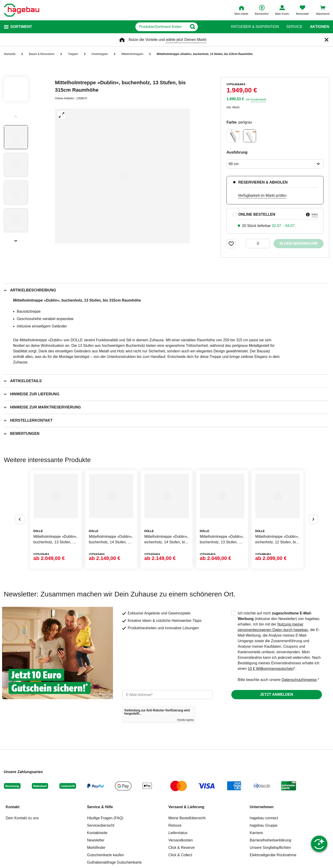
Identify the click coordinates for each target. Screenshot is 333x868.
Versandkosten (181, 840)
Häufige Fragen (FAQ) (105, 818)
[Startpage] (22, 10)
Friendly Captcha (186, 720)
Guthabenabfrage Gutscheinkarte (115, 862)
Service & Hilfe (100, 807)
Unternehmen (262, 807)
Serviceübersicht (101, 825)
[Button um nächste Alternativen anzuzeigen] (313, 519)
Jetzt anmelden (276, 694)
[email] (168, 695)
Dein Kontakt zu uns (22, 818)
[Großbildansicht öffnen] (122, 176)
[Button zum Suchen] (215, 27)
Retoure (175, 825)
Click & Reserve (182, 848)
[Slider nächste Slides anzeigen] (16, 239)
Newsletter (96, 840)
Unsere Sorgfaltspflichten (270, 848)
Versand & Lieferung (186, 807)
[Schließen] (327, 40)
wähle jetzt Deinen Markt (186, 40)
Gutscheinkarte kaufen (106, 855)
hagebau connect (264, 818)
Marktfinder (96, 848)
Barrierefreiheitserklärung (271, 840)
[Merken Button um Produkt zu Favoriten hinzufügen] (231, 244)
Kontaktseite (97, 833)
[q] (161, 27)
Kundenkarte (258, 100)
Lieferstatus (178, 833)
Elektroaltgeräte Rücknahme (273, 855)
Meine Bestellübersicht (187, 818)
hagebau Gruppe (264, 825)
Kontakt (13, 807)
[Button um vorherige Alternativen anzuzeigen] (20, 519)
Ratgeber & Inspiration (255, 27)
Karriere (256, 833)
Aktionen (320, 27)
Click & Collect (180, 855)
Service (294, 27)
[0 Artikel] (258, 244)
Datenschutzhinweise (299, 680)
